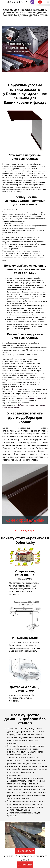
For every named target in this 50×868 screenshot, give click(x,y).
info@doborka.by (26, 405)
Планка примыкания (12, 431)
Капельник (16, 460)
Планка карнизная (31, 431)
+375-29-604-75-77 (16, 2)
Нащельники (41, 437)
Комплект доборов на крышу (18, 448)
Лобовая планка (26, 437)
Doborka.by (17, 389)
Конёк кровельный (16, 428)
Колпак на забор (11, 440)
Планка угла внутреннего (26, 434)
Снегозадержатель (27, 442)
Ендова (44, 428)
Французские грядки (25, 454)
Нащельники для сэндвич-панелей (30, 445)
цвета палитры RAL (33, 398)
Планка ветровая (30, 460)
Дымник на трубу (29, 440)
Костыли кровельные (24, 451)
